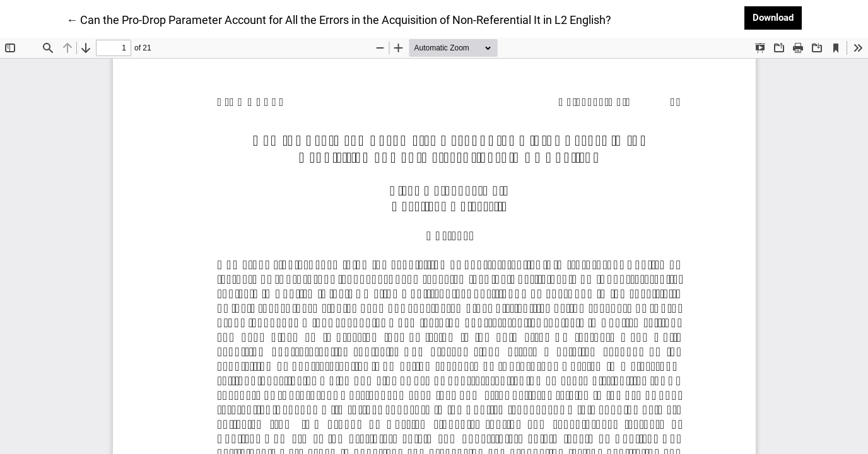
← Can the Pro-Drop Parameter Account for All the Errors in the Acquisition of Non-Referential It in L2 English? (339, 19)
